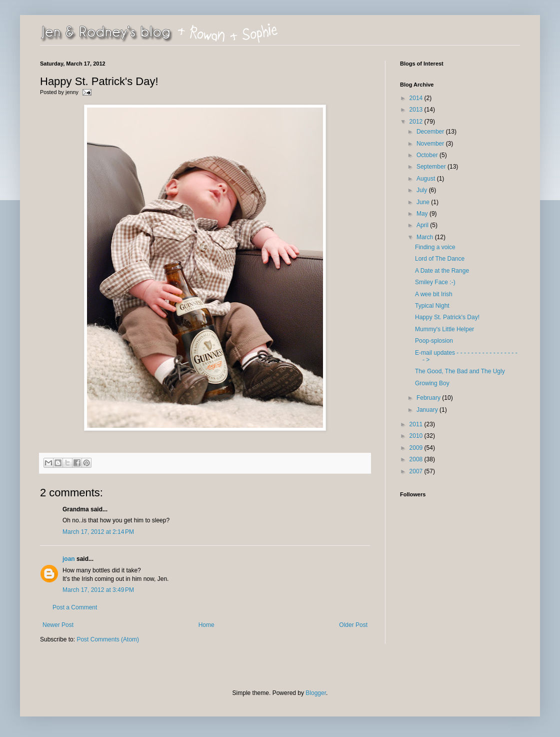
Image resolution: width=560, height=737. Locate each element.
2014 (417, 98)
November (431, 144)
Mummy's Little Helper (444, 329)
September (432, 167)
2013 (417, 110)
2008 (417, 459)
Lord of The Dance (440, 259)
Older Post (353, 625)
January (428, 410)
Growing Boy (432, 383)
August (427, 179)
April (423, 225)
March (426, 237)
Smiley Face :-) (435, 282)
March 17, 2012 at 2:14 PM (98, 532)
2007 (417, 471)
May (423, 214)
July (423, 190)
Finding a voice (435, 247)
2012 (417, 122)
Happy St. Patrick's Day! (447, 317)
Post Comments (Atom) (108, 639)
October (428, 155)
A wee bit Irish (434, 294)
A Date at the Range (442, 271)
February (429, 398)
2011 (417, 424)
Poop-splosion (434, 341)
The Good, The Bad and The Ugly (460, 371)
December (431, 132)
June (424, 202)
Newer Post (58, 625)
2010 (417, 436)
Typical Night (432, 306)
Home (206, 625)
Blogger (316, 693)
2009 (417, 448)
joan (69, 559)
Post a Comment (75, 607)
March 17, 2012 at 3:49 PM (98, 590)
